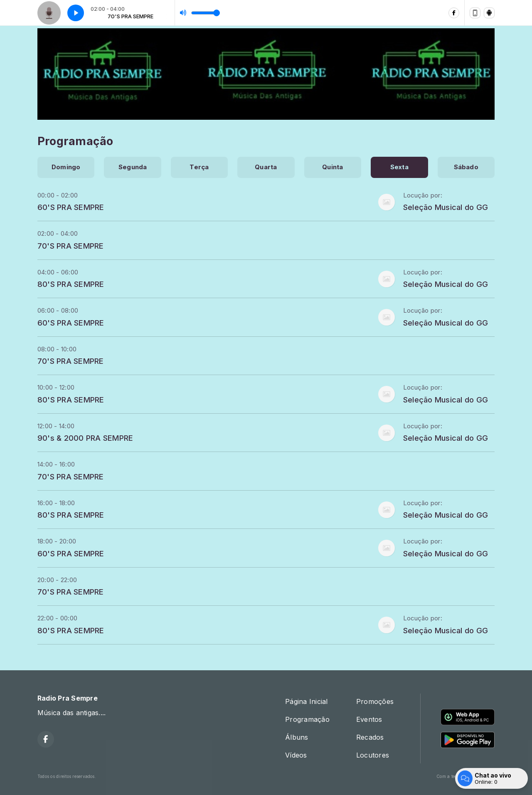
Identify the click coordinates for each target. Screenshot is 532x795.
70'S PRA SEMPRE (71, 246)
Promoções (375, 701)
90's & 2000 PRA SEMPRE (85, 438)
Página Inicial (306, 701)
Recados (370, 737)
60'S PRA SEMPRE (71, 207)
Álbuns (297, 737)
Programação (307, 719)
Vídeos (296, 755)
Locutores (373, 755)
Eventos (369, 719)
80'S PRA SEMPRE (71, 284)
